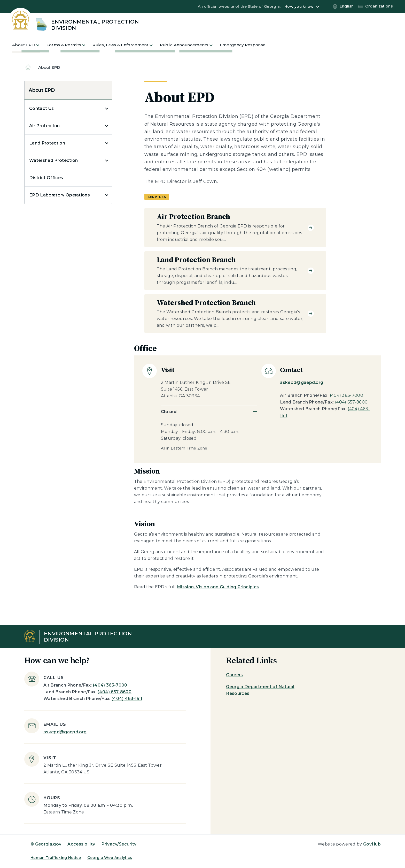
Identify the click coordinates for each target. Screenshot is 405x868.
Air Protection (44, 126)
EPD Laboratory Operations (60, 195)
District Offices (46, 178)
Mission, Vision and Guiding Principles (218, 587)
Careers (234, 675)
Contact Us (41, 108)
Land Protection (47, 143)
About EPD (42, 90)
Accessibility (81, 844)
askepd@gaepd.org (302, 382)
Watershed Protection (53, 160)
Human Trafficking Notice (56, 858)
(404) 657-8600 (351, 402)
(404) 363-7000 (346, 395)
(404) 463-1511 (127, 699)
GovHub (372, 844)
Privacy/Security (119, 844)
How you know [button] (299, 6)
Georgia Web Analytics (110, 858)
